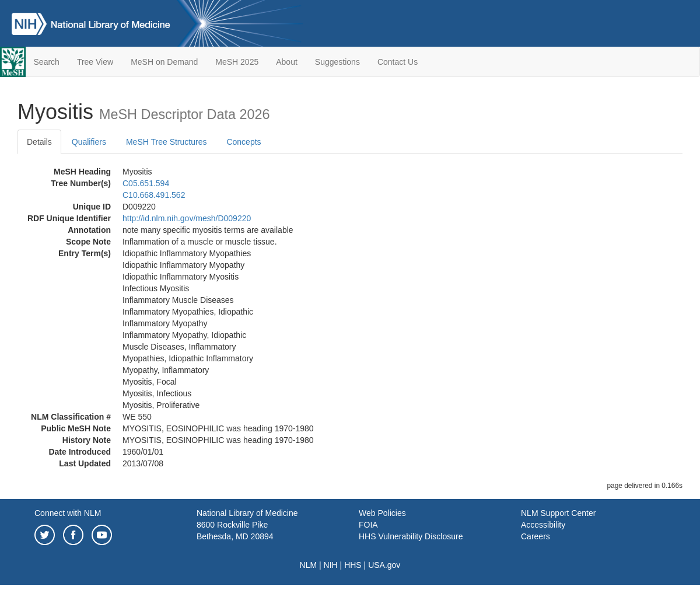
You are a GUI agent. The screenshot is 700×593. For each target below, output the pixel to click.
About (287, 62)
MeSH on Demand (164, 62)
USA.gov (384, 565)
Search (47, 62)
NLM (309, 565)
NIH (331, 565)
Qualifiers (89, 142)
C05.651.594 (146, 183)
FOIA (368, 525)
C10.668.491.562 (154, 195)
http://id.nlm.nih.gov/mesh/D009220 (187, 218)
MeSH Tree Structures (167, 142)
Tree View (95, 62)
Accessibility (543, 525)
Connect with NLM (68, 513)
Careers (535, 536)
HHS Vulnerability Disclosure (411, 536)
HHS (353, 565)
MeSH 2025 (237, 62)
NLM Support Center (558, 513)
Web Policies (382, 513)
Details (39, 142)
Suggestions (337, 62)
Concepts (244, 142)
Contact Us (398, 62)
